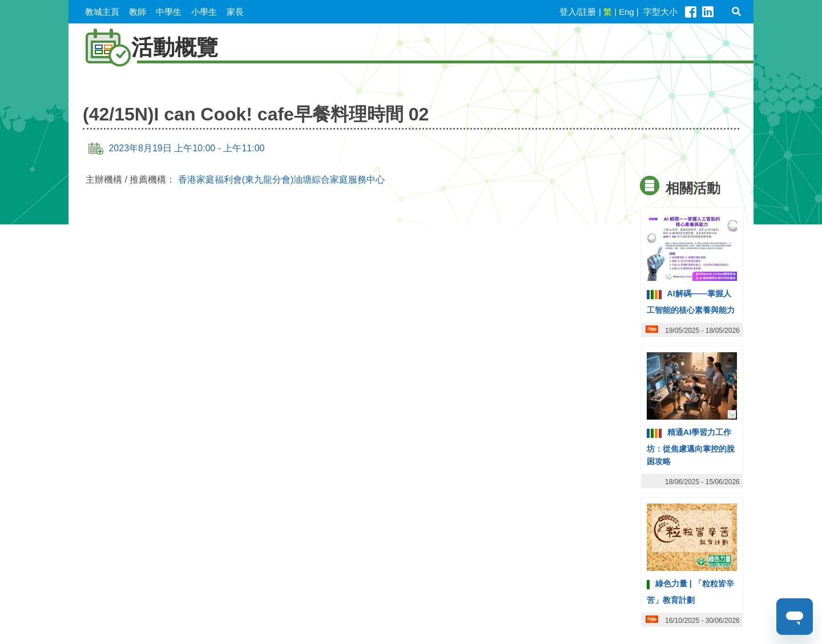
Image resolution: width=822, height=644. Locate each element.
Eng (626, 12)
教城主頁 (102, 12)
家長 (235, 12)
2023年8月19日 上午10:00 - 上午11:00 (176, 148)
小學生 (204, 12)
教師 (138, 12)
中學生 (169, 12)
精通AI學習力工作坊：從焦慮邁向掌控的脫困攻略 (691, 446)
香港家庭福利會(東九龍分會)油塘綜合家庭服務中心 (282, 180)
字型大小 (660, 12)
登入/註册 (578, 12)
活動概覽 (146, 47)
